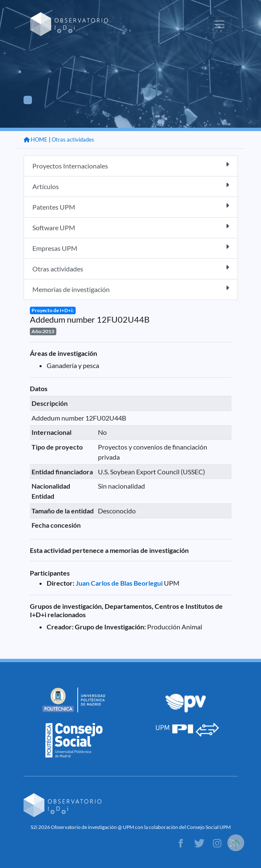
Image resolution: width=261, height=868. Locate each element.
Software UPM (131, 227)
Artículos (131, 186)
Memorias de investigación (131, 289)
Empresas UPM (131, 248)
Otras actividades (73, 139)
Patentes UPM (131, 206)
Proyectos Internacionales (131, 165)
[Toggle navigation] (219, 24)
